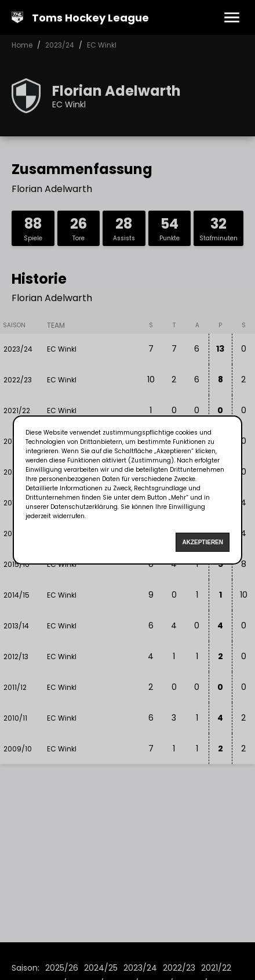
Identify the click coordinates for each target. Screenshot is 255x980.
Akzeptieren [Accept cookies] (203, 542)
